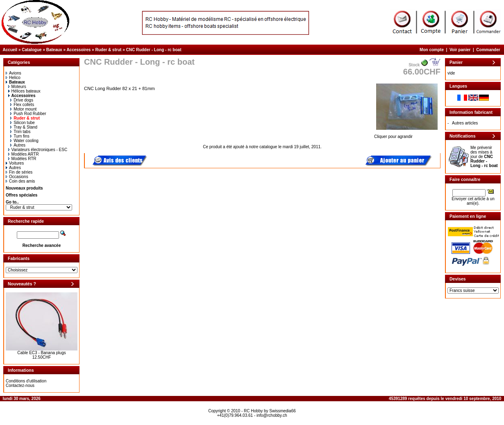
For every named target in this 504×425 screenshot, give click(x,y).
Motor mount (23, 109)
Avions (14, 73)
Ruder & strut (108, 50)
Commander (488, 50)
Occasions (17, 177)
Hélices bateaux (24, 91)
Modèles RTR (22, 159)
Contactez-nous (20, 385)
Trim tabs (20, 132)
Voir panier (460, 50)
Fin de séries (19, 172)
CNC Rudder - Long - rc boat (153, 50)
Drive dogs (22, 100)
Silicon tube (23, 123)
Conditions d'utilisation (26, 381)
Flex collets (22, 105)
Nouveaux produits (24, 188)
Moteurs (17, 87)
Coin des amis (20, 181)
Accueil (10, 50)
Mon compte (432, 50)
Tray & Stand (24, 127)
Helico (13, 78)
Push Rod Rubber (28, 114)
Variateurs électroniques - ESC (38, 150)
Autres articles (465, 123)
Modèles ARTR (24, 154)
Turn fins (20, 136)
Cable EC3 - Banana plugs (41, 353)
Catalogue (32, 50)
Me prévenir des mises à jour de (484, 157)
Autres (18, 145)
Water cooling (24, 141)
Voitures (15, 163)
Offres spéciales (22, 195)
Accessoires (78, 50)
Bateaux (54, 50)
